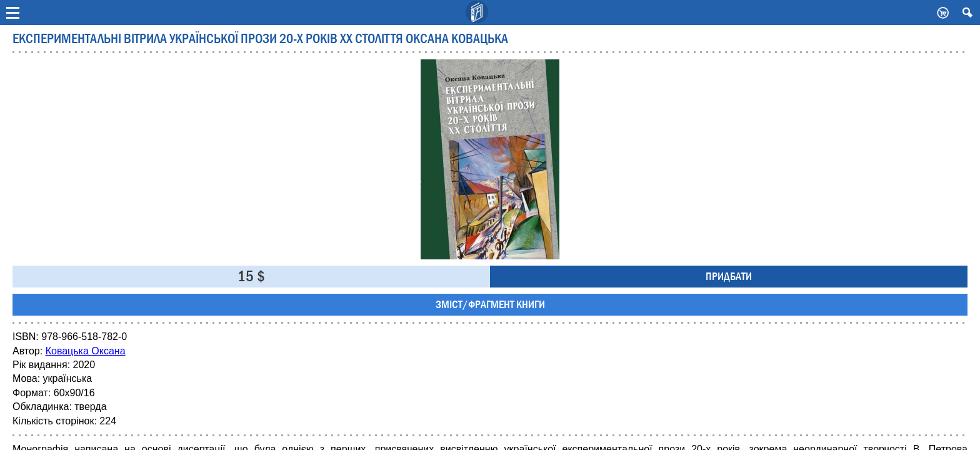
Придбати (729, 277)
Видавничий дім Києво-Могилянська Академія (477, 12)
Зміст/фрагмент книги (490, 305)
